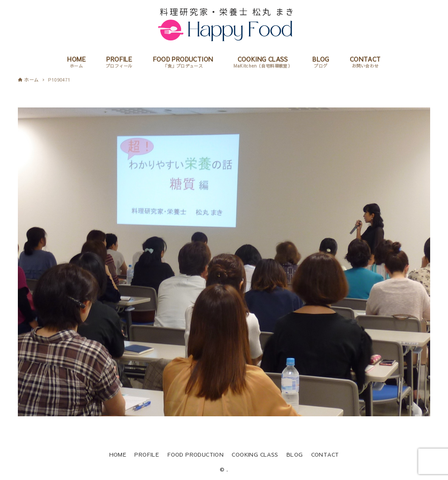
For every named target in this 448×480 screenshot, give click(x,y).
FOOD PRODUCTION (195, 454)
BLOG (295, 454)
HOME (118, 454)
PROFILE (147, 454)
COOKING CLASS (255, 454)
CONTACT (325, 454)
